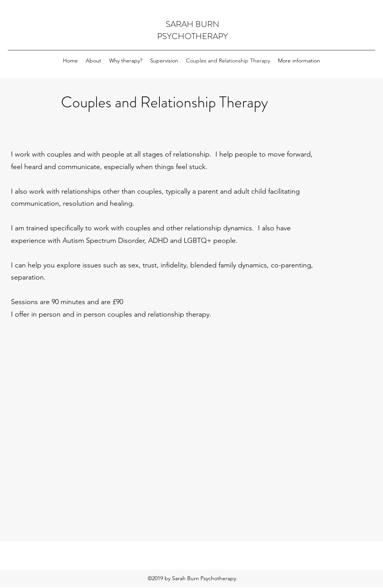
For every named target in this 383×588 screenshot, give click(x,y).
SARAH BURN (192, 24)
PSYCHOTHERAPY (192, 36)
